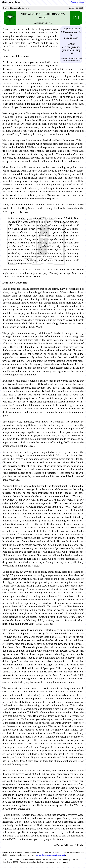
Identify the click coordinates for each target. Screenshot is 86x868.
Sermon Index (77, 2)
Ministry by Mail (11, 2)
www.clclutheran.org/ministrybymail (50, 855)
